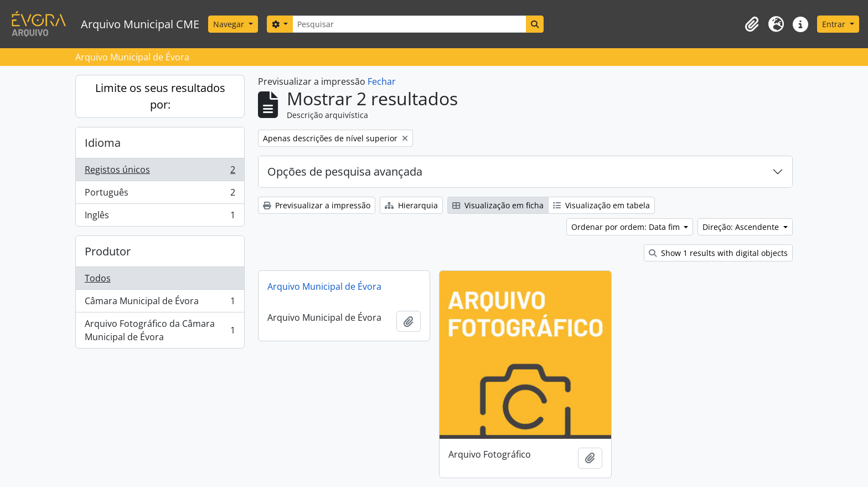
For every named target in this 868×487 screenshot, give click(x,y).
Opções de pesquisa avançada (345, 171)
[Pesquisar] (409, 24)
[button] (752, 24)
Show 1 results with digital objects (718, 253)
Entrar (835, 24)
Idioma (103, 143)
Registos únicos (160, 172)
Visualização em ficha (498, 205)
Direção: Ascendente (742, 227)
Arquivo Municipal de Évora (324, 286)
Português (160, 195)
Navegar (230, 24)
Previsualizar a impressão (317, 205)
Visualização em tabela (601, 205)
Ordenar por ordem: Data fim (627, 227)
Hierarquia (411, 205)
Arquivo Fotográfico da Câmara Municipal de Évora (160, 330)
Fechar (382, 81)
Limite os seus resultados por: (160, 96)
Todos (98, 278)
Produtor (108, 251)
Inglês (160, 217)
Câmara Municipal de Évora (160, 303)
